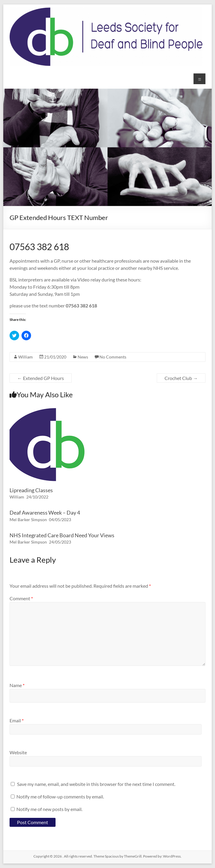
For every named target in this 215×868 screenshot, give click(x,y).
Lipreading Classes (31, 490)
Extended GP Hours (41, 378)
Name (17, 685)
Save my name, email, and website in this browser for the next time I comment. (96, 784)
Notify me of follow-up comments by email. (60, 797)
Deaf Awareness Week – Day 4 (45, 513)
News (83, 357)
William (26, 357)
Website (18, 752)
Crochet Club (181, 378)
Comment (21, 598)
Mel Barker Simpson (28, 520)
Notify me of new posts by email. (49, 809)
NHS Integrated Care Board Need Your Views (62, 535)
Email (17, 720)
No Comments (113, 357)
